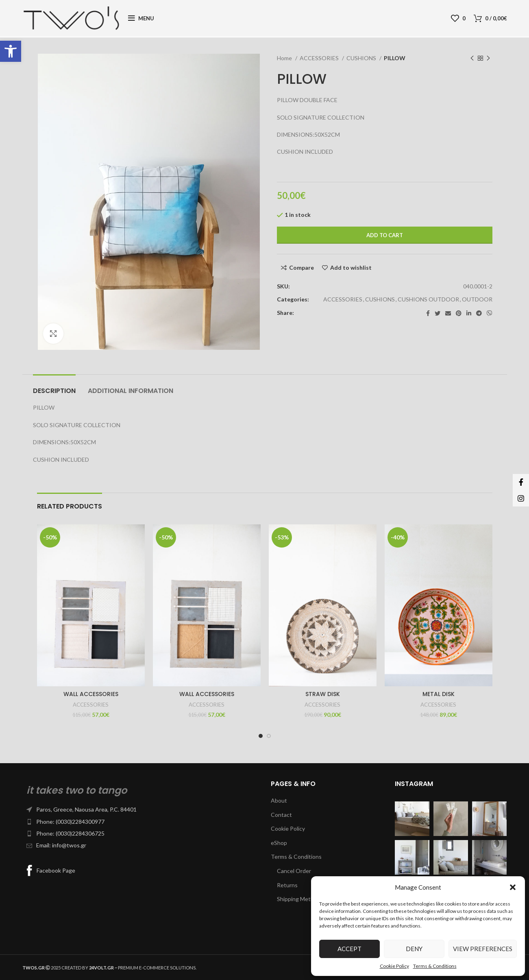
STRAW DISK (323, 694)
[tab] (54, 387)
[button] (11, 51)
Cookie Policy (394, 966)
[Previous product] (472, 59)
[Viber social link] (490, 313)
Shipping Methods (300, 899)
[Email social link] (448, 313)
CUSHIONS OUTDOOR (428, 299)
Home (285, 58)
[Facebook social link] (428, 313)
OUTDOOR (477, 299)
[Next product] (488, 59)
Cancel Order (294, 871)
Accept (349, 949)
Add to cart (385, 235)
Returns (287, 885)
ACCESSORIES (320, 58)
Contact (281, 815)
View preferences (483, 949)
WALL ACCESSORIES (91, 694)
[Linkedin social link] (469, 313)
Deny (414, 949)
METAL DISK (439, 694)
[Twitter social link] (438, 313)
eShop (279, 843)
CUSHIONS (362, 58)
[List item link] (140, 810)
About (279, 800)
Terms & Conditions (435, 966)
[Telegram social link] (479, 313)
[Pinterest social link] (459, 313)
